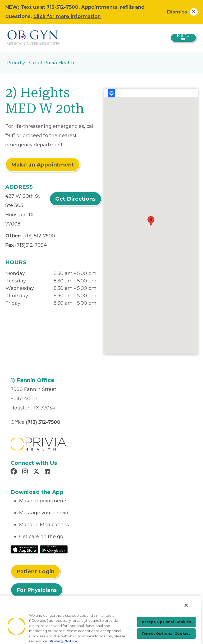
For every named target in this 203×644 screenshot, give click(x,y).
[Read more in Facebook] (15, 472)
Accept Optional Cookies (167, 622)
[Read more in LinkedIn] (48, 472)
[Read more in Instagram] (26, 472)
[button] (151, 221)
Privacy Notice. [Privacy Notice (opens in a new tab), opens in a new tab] (64, 641)
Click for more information (67, 16)
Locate (112, 93)
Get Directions (75, 199)
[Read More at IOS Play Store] (24, 549)
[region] (100, 620)
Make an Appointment (43, 165)
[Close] (186, 605)
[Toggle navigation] (183, 38)
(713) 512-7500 (39, 236)
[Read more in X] (37, 472)
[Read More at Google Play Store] (54, 549)
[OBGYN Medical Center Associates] (33, 37)
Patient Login (35, 571)
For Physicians (37, 590)
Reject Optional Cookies (166, 633)
